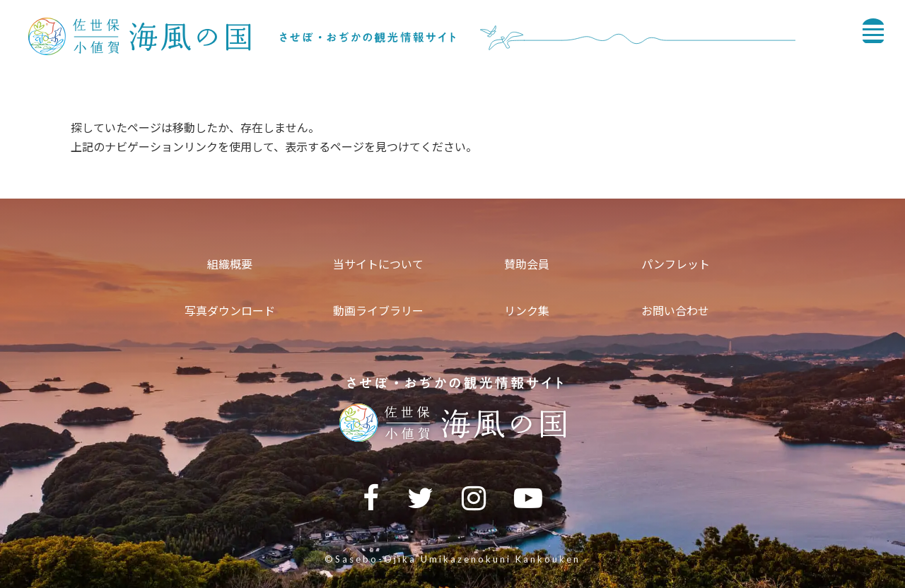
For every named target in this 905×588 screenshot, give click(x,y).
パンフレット (676, 264)
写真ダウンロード (230, 311)
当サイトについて (378, 264)
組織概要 (230, 264)
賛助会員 (527, 264)
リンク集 (527, 311)
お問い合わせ (675, 311)
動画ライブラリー (378, 311)
